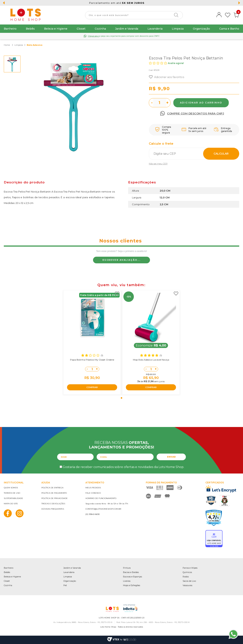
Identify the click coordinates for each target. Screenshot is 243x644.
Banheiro (10, 29)
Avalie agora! (176, 63)
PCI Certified (211, 500)
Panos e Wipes (190, 568)
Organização (201, 29)
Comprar (201, 103)
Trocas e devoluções (53, 504)
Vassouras (187, 585)
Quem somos (11, 488)
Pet (65, 585)
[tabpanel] (92, 343)
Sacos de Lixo (189, 581)
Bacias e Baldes (131, 572)
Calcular (221, 154)
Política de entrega (52, 488)
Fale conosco (93, 493)
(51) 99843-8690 (93, 514)
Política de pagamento (54, 493)
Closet (81, 29)
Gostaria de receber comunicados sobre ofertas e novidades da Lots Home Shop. (123, 467)
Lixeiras (127, 581)
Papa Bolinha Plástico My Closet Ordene (92, 360)
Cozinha (100, 29)
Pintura (127, 568)
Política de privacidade (54, 498)
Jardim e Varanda (127, 29)
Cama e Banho (229, 29)
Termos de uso (12, 493)
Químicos (187, 572)
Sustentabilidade (13, 498)
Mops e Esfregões (132, 585)
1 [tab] (121, 398)
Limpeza (178, 29)
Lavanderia (155, 29)
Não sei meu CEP (158, 164)
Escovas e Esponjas (133, 577)
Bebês (30, 29)
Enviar (171, 457)
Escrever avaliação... (122, 260)
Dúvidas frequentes (53, 509)
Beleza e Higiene (56, 29)
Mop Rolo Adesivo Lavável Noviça (151, 360)
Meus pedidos (93, 488)
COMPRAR (92, 387)
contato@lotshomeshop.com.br (103, 509)
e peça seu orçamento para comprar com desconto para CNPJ (124, 36)
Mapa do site (11, 504)
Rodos (186, 577)
